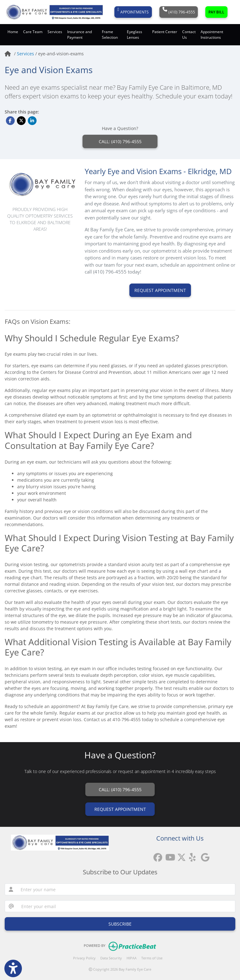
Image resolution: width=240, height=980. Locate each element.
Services (26, 54)
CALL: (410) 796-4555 (120, 141)
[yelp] (192, 855)
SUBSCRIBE (120, 924)
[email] (126, 906)
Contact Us (189, 35)
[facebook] (156, 855)
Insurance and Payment (80, 35)
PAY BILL (216, 12)
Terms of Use (152, 958)
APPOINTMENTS (133, 12)
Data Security (111, 958)
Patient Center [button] (165, 32)
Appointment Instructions (212, 35)
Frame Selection (110, 35)
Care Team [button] (33, 32)
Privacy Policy (84, 958)
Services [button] (55, 32)
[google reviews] (204, 855)
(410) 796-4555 (179, 12)
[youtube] (168, 855)
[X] (180, 855)
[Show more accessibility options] (13, 968)
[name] (126, 889)
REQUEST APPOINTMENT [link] (120, 809)
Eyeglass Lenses (135, 35)
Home (13, 32)
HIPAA (132, 958)
